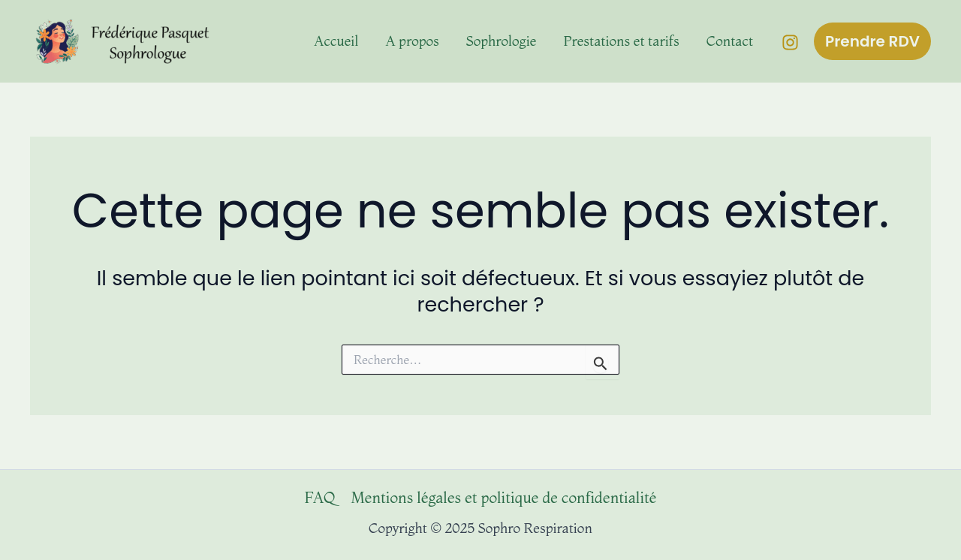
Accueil (336, 41)
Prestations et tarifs (622, 41)
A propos (412, 41)
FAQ (320, 497)
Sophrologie (502, 41)
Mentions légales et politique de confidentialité (503, 497)
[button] (872, 41)
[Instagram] (790, 42)
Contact (730, 41)
